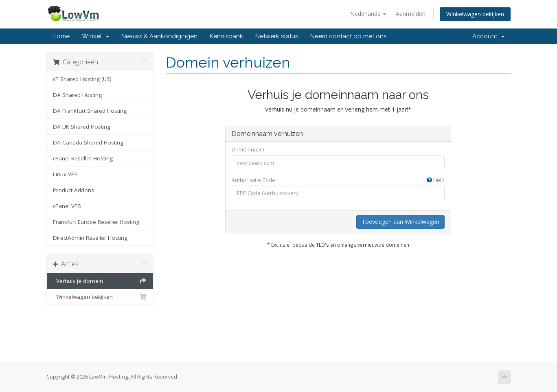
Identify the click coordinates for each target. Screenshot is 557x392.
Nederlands (368, 14)
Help (436, 180)
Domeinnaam (248, 149)
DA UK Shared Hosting (82, 127)
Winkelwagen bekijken (475, 14)
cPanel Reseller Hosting (83, 158)
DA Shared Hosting (77, 95)
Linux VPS (65, 174)
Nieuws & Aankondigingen (159, 36)
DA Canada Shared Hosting (88, 142)
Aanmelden (411, 14)
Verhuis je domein (100, 281)
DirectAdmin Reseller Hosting (90, 238)
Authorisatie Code (338, 180)
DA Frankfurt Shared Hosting (90, 111)
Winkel (95, 36)
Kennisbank (226, 36)
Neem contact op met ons (348, 36)
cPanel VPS (67, 206)
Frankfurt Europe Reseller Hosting (96, 222)
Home (61, 36)
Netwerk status (277, 36)
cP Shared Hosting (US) (82, 79)
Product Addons (73, 190)
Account (488, 36)
